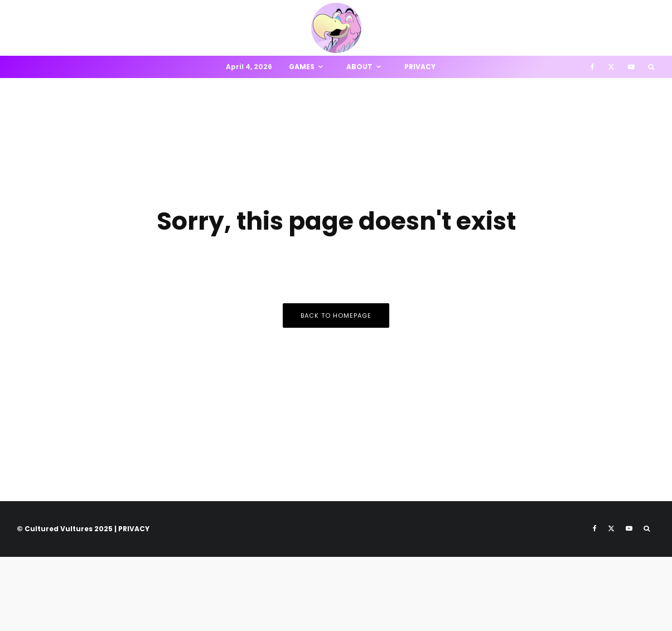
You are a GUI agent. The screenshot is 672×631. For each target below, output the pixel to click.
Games (302, 67)
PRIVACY (134, 529)
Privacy (420, 67)
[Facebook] (593, 67)
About (359, 67)
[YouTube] (631, 67)
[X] (611, 67)
